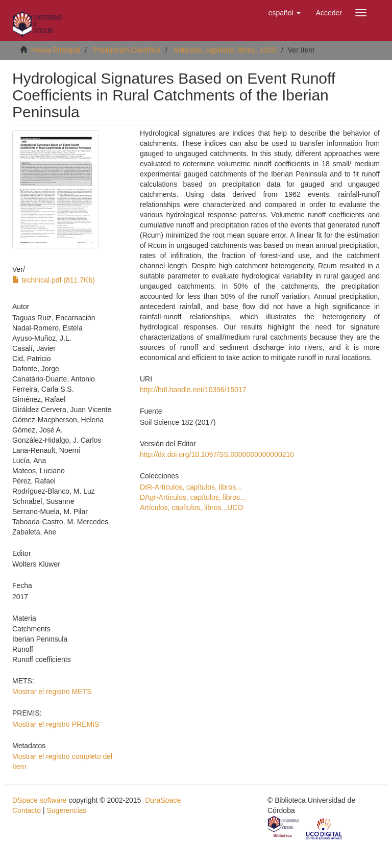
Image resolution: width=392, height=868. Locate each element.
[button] (285, 13)
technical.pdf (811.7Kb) (54, 280)
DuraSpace (163, 800)
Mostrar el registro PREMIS (56, 724)
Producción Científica (127, 50)
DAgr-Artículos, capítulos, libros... (193, 497)
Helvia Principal (56, 50)
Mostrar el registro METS (52, 692)
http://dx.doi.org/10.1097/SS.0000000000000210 (217, 454)
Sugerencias (66, 810)
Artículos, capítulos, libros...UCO (225, 50)
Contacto (27, 810)
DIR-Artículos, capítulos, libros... (191, 487)
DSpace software (40, 800)
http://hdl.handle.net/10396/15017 (193, 390)
